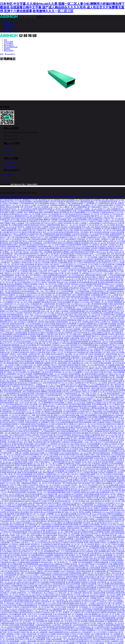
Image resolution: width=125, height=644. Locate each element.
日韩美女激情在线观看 (10, 390)
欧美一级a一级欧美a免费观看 (58, 602)
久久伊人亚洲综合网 (76, 456)
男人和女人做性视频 (38, 309)
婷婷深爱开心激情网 (17, 566)
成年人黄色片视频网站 (50, 350)
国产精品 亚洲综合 (57, 347)
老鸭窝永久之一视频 (28, 415)
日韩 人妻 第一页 (92, 266)
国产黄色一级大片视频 (42, 354)
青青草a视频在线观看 (73, 297)
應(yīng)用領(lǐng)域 (11, 28)
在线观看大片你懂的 (117, 517)
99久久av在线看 (115, 489)
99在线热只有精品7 (88, 519)
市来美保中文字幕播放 (44, 641)
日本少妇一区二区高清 (83, 467)
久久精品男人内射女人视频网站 (89, 478)
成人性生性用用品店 (67, 248)
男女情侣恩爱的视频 (117, 275)
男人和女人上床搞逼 (19, 359)
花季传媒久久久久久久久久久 (92, 273)
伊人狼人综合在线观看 (96, 419)
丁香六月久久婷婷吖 (42, 440)
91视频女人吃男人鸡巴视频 (36, 376)
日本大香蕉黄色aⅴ (36, 275)
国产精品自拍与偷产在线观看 (82, 611)
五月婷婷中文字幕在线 (28, 433)
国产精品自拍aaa (46, 542)
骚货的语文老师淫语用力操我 (48, 259)
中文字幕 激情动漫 (104, 359)
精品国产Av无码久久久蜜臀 (30, 417)
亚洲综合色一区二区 (113, 465)
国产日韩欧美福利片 (7, 200)
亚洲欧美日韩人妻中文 (8, 202)
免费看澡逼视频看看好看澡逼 (48, 553)
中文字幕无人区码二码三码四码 (113, 352)
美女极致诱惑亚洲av (68, 254)
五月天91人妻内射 (40, 282)
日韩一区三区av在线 (114, 428)
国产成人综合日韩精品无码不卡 (11, 325)
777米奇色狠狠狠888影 (26, 203)
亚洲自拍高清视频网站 (63, 234)
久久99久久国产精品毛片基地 (42, 342)
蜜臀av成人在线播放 (22, 453)
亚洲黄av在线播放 (66, 526)
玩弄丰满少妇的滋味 (104, 261)
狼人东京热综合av (101, 246)
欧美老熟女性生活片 (7, 471)
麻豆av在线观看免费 (50, 275)
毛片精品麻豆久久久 (35, 383)
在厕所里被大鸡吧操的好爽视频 (19, 307)
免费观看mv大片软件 (76, 255)
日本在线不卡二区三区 (86, 225)
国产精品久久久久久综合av (81, 302)
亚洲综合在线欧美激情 (105, 205)
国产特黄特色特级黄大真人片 (110, 272)
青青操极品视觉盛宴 (49, 482)
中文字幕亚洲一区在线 (65, 596)
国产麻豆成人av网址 (42, 264)
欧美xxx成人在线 (88, 227)
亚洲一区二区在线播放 (75, 614)
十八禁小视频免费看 (7, 519)
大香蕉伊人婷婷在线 (50, 218)
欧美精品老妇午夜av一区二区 (65, 507)
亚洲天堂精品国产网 (16, 553)
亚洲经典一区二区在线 (102, 350)
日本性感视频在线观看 (104, 309)
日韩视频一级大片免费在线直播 (27, 212)
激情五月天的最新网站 (66, 243)
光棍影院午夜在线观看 (87, 474)
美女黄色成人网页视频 (110, 490)
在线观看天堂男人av (37, 331)
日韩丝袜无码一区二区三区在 (14, 304)
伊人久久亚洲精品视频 (110, 485)
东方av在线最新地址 (30, 255)
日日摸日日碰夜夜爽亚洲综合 (83, 526)
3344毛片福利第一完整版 (25, 354)
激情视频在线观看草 (75, 587)
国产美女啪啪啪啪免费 (86, 250)
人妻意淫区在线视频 (9, 229)
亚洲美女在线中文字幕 (29, 263)
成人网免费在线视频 (73, 582)
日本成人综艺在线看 (117, 232)
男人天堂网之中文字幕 (62, 284)
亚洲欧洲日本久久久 (81, 361)
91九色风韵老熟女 (49, 241)
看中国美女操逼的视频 (106, 282)
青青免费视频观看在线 (15, 315)
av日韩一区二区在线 (91, 363)
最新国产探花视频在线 (61, 212)
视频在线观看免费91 (82, 569)
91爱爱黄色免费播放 (83, 295)
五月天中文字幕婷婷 (66, 408)
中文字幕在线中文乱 (117, 259)
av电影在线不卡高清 (35, 241)
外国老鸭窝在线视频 (52, 236)
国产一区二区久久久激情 (111, 578)
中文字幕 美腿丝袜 (81, 279)
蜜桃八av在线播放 (18, 223)
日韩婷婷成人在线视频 (109, 508)
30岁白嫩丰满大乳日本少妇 (12, 232)
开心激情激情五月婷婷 (46, 605)
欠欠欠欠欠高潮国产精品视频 (87, 473)
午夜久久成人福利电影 (23, 401)
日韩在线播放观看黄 (22, 238)
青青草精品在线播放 (54, 512)
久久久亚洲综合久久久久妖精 (20, 239)
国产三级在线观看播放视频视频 (77, 342)
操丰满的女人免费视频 (26, 322)
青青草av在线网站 (99, 370)
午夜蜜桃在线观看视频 (77, 311)
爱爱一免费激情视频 (24, 483)
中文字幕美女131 (106, 214)
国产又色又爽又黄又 (53, 254)
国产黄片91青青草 (15, 438)
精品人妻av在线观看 (32, 318)
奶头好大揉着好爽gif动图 (63, 516)
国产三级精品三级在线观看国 (102, 483)
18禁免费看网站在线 (12, 394)
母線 (5, 178)
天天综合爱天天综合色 (68, 413)
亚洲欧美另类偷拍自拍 (21, 352)
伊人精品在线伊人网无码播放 (33, 325)
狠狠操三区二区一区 (84, 320)
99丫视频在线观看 (96, 412)
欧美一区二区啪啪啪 (113, 634)
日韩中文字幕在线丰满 (47, 435)
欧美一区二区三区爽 (45, 456)
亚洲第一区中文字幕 (106, 340)
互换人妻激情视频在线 (106, 415)
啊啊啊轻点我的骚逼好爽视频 (51, 392)
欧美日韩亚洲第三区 (117, 519)
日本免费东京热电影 (50, 243)
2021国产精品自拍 (69, 214)
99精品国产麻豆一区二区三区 (114, 218)
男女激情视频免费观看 (99, 334)
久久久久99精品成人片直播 (96, 212)
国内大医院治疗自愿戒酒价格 (12, 336)
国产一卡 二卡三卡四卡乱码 (82, 307)
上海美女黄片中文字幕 (106, 386)
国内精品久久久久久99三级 (72, 519)
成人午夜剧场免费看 (102, 250)
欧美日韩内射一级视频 (18, 499)
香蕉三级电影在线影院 (75, 203)
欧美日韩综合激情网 (39, 229)
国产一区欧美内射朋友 (47, 304)
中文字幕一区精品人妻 (55, 313)
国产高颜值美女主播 (113, 320)
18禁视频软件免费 (44, 338)
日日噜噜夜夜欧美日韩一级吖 (83, 350)
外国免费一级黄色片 (35, 460)
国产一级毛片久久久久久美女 (25, 618)
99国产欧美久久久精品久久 (72, 503)
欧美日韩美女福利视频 (80, 433)
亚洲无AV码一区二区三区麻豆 (17, 248)
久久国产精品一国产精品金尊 (61, 625)
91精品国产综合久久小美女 (39, 238)
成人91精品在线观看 (48, 324)
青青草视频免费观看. (29, 338)
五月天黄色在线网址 (71, 630)
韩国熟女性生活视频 (87, 492)
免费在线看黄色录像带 (34, 218)
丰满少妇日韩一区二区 (102, 458)
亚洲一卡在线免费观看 (77, 460)
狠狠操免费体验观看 (101, 510)
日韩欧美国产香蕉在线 (55, 282)
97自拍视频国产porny (115, 451)
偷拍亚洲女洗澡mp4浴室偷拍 (17, 266)
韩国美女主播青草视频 (92, 435)
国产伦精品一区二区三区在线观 (15, 372)
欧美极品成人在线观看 (24, 286)
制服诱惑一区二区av (33, 464)
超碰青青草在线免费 (17, 324)
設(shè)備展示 (9, 24)
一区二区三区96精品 (90, 257)
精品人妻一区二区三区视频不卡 (50, 343)
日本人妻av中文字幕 (105, 392)
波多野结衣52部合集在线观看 (72, 442)
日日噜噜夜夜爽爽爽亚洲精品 (35, 573)
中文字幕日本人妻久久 (85, 550)
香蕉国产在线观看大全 (102, 227)
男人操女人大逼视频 (79, 223)
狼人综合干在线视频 (73, 329)
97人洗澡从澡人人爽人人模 (106, 602)
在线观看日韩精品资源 (116, 365)
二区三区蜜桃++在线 (17, 542)
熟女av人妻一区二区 (48, 311)
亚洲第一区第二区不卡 (18, 535)
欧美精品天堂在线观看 (76, 575)
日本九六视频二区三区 (58, 329)
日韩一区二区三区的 (117, 440)
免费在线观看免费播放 (92, 377)
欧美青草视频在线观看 (85, 458)
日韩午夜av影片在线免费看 (9, 528)
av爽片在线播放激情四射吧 (31, 392)
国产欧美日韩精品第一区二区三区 (87, 214)
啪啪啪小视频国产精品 (81, 566)
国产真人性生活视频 (51, 455)
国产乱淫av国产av (113, 467)
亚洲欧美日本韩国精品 (95, 218)
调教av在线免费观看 (46, 212)
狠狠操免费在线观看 (45, 209)
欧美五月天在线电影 (100, 381)
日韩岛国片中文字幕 (103, 604)
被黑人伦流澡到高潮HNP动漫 (51, 390)
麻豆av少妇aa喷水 (46, 469)
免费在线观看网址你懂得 (75, 577)
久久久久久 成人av (39, 286)
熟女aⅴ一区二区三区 (32, 542)
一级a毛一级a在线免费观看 (55, 471)
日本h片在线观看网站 (63, 435)
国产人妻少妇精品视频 (39, 401)
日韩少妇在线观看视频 (16, 413)
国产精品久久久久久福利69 (79, 623)
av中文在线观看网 (49, 499)
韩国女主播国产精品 (102, 379)
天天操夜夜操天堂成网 (102, 532)
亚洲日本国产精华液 (76, 377)
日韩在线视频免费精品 (110, 412)
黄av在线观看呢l (92, 521)
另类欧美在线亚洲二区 (89, 327)
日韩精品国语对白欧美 (106, 203)
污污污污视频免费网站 (29, 246)
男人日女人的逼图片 (9, 476)
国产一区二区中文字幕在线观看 (78, 298)
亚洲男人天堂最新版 (114, 349)
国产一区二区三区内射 (49, 361)
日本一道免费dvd (113, 322)
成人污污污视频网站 (75, 372)
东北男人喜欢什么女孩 (89, 462)
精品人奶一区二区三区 (98, 243)
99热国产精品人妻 (34, 268)
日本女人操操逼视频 (32, 304)
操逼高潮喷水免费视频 (61, 252)
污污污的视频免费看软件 (64, 211)
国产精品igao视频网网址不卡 (112, 399)
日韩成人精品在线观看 (54, 639)
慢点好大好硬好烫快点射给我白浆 (112, 577)
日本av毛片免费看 (103, 584)
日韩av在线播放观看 (102, 492)
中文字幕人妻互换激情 (39, 200)
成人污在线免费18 (44, 263)
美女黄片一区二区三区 (104, 230)
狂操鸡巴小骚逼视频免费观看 (10, 246)
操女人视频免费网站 (80, 207)
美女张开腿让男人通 (84, 514)
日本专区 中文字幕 (103, 489)
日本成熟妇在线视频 (61, 496)
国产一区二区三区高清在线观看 (70, 395)
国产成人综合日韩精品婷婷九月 (23, 282)
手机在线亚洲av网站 (40, 442)
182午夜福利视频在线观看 (99, 507)
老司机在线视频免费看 (44, 316)
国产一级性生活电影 (78, 293)
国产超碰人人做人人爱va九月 (38, 505)
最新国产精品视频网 (75, 261)
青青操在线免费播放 (40, 598)
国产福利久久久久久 (110, 499)
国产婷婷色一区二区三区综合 (40, 607)
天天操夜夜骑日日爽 (53, 449)
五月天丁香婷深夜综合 (82, 408)
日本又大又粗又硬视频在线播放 (100, 430)
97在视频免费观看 (16, 586)
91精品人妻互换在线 (61, 255)
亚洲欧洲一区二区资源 (16, 295)
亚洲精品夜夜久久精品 (52, 431)
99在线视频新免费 (97, 295)
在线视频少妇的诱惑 (103, 211)
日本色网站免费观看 (70, 412)
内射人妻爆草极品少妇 (75, 363)
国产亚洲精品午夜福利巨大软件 (76, 428)
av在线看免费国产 (49, 410)
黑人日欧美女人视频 (53, 386)
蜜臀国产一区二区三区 (60, 316)
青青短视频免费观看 (108, 618)
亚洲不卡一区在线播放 (100, 516)
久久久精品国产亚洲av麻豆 (112, 268)
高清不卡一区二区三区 (59, 587)
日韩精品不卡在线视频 (18, 611)
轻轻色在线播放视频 (36, 220)
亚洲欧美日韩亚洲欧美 (24, 598)
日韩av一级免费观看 (45, 252)
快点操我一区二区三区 (53, 295)
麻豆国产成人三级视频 (18, 643)
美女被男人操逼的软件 (24, 313)
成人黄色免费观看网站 (82, 596)
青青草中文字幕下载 (56, 580)
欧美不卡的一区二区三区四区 (105, 225)
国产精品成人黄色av (104, 573)
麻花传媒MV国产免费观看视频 (40, 578)
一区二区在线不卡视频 (12, 365)
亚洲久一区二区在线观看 (107, 325)
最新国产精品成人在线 (84, 616)
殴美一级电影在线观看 (67, 569)
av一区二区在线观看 (69, 560)
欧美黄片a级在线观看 (89, 406)
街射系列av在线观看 (107, 478)
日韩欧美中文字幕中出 (49, 268)
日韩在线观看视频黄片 (40, 478)
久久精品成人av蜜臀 (75, 325)
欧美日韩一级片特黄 (17, 446)
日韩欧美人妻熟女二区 (108, 546)
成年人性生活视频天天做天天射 (25, 230)
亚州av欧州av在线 (113, 243)
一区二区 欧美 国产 (16, 252)
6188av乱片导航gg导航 (62, 595)
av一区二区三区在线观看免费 (106, 630)
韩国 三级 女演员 (22, 220)
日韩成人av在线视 (100, 322)
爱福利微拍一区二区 (98, 236)
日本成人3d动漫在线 (65, 350)
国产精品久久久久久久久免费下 (28, 575)
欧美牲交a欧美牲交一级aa (59, 354)
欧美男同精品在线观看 (8, 598)
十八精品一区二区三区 (62, 426)
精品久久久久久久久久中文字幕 (11, 343)
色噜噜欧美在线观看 (52, 526)
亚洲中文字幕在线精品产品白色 (40, 298)
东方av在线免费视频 (38, 386)
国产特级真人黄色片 (111, 356)
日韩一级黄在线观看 (35, 480)
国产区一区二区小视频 (78, 290)
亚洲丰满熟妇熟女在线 (33, 446)
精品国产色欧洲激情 (99, 465)
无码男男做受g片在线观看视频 (52, 525)
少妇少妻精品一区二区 (46, 404)
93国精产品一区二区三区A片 (23, 467)
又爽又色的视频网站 (91, 614)
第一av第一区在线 (109, 279)
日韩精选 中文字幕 (43, 230)
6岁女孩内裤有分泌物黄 (95, 625)
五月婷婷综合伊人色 (81, 368)
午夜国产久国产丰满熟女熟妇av (39, 462)
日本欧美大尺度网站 (96, 221)
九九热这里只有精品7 (116, 562)
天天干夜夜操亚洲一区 (8, 367)
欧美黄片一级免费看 (19, 245)
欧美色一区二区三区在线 (92, 315)
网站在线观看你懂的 (66, 553)
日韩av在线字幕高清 (35, 532)
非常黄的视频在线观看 (91, 494)
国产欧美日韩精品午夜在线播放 (18, 512)
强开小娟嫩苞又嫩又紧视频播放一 (83, 535)
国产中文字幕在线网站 (87, 331)
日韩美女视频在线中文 (77, 229)
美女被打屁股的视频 (47, 421)
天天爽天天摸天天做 (45, 340)
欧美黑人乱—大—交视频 (68, 562)
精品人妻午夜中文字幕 (8, 250)
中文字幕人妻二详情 (27, 440)
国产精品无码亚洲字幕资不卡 (37, 245)
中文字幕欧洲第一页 (103, 395)
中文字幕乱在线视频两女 (89, 415)
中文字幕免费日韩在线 (68, 281)
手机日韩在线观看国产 (86, 562)
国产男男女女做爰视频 (41, 329)
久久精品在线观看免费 (71, 551)
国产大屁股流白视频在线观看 (44, 322)
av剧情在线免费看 (42, 618)
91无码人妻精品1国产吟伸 (114, 596)
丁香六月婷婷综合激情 (33, 223)
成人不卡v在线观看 (66, 480)
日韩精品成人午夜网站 (94, 403)
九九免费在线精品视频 (73, 406)
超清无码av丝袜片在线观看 (71, 392)
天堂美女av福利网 (13, 368)
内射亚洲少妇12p (8, 216)
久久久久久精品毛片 (87, 259)
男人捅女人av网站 (33, 273)
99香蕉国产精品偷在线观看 (40, 250)
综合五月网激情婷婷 (65, 349)
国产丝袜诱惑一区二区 (79, 426)
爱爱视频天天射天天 (50, 365)
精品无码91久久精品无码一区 (40, 272)
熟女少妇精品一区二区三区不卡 (39, 347)
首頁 (5, 21)
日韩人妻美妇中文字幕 (40, 451)
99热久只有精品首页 (68, 571)
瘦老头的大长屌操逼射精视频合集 (23, 211)
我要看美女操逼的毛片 (106, 521)
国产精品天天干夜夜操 (60, 542)
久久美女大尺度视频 (79, 268)
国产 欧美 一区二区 (37, 403)
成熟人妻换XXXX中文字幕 (115, 200)
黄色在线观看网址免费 (67, 236)
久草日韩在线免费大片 (98, 291)
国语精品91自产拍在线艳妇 (76, 352)
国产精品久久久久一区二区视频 (30, 412)
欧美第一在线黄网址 (112, 641)
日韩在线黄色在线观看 (39, 239)
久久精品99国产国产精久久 (18, 241)
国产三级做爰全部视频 (97, 593)
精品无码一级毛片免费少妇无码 (95, 388)
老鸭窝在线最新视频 (91, 386)
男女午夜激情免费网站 (78, 212)
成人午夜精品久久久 (47, 377)
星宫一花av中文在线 (22, 403)
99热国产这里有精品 (64, 223)
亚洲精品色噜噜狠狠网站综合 (16, 293)
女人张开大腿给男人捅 (96, 480)
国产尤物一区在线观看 (23, 277)
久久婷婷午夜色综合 (61, 404)
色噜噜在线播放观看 (9, 298)
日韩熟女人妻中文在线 (111, 221)
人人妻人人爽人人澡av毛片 (106, 406)
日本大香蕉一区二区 (91, 255)
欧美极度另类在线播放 (82, 248)
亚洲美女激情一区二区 (55, 239)
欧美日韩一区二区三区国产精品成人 (83, 489)
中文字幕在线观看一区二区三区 (97, 446)
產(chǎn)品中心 (9, 26)
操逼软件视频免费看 (56, 632)
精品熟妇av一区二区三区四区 (82, 453)
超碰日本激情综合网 (7, 465)
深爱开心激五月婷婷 (53, 281)
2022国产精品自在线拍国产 (114, 447)
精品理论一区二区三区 (61, 456)
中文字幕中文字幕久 (35, 406)
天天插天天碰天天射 (42, 261)
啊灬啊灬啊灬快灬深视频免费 (37, 632)
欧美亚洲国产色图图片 (8, 212)
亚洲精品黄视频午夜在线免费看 (23, 444)
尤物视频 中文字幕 (27, 517)
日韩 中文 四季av (8, 379)
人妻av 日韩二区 (86, 394)
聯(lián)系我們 (9, 32)
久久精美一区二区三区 (46, 516)
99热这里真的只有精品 (77, 288)
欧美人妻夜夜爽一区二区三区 (74, 546)
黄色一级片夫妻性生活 (68, 397)
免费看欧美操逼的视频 (74, 523)
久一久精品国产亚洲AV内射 (97, 290)
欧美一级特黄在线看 (88, 275)
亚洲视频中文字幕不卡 (49, 422)
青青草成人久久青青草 (16, 422)
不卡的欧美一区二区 (74, 609)
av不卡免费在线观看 (89, 395)
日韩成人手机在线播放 (10, 203)
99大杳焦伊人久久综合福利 (61, 485)
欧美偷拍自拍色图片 (82, 254)
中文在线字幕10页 (43, 205)
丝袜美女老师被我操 (116, 342)
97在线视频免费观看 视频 (107, 528)
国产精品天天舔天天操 (110, 534)
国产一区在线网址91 (14, 263)
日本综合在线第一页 (74, 469)
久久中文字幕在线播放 (33, 324)
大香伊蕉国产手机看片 (85, 286)
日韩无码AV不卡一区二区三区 (91, 490)
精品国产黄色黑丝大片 (33, 544)
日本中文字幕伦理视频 (19, 320)
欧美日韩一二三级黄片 (88, 604)
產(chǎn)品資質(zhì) (11, 166)
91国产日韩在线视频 (58, 428)
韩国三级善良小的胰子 (87, 455)
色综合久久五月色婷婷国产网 (52, 214)
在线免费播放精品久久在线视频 (42, 555)
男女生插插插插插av (76, 496)
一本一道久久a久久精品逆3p (12, 455)
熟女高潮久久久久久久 (79, 356)
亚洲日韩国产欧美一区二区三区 (11, 255)
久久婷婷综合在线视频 (107, 560)
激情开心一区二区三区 (13, 205)
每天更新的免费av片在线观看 (66, 417)
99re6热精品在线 (33, 234)
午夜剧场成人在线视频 (52, 331)
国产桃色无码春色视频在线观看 (80, 404)
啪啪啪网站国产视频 (12, 584)
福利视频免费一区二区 (45, 255)
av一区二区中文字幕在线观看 (41, 277)
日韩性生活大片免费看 (89, 392)
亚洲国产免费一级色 (68, 295)
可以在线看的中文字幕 (104, 564)
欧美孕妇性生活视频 (33, 539)
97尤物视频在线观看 (78, 336)
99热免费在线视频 (15, 501)
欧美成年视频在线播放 (98, 569)
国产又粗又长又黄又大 (49, 223)
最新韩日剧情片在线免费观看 (66, 324)
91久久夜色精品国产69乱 (102, 505)
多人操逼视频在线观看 (69, 458)
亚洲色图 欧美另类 (15, 338)
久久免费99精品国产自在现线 (108, 255)
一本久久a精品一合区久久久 (113, 273)
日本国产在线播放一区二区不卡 (60, 419)
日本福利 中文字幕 (21, 494)
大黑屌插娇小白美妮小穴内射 (16, 634)
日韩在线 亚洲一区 (64, 535)
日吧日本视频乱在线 (95, 220)
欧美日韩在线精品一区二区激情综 (98, 306)
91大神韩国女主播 (91, 575)
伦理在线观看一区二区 (34, 492)
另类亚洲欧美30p (106, 377)
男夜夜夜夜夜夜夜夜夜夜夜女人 (24, 385)
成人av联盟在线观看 (67, 300)
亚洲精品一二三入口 (43, 385)
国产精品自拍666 (34, 333)
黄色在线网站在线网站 (41, 202)
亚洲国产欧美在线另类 (31, 397)
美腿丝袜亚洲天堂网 (95, 279)
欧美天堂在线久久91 (110, 223)
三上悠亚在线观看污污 (95, 223)
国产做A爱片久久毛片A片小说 (108, 523)
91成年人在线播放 (77, 421)
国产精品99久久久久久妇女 (24, 437)
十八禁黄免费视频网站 (25, 381)
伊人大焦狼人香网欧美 (96, 333)
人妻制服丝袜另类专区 (101, 431)
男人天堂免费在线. (36, 243)
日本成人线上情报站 (49, 266)
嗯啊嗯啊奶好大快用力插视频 (54, 403)
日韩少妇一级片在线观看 (14, 259)
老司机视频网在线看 (63, 358)
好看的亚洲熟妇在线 (103, 297)
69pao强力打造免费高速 (28, 345)
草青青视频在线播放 (46, 273)
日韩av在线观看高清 (113, 209)
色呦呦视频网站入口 (87, 379)
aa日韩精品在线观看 (75, 227)
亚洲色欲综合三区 (23, 281)
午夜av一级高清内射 (9, 546)
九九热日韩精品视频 (87, 246)
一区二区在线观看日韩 (102, 202)
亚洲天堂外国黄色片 (54, 503)
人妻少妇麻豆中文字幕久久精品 (37, 419)
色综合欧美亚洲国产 (101, 343)
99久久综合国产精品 (33, 534)
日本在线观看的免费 (79, 218)
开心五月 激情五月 (94, 264)
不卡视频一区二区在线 (58, 272)
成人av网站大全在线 (21, 582)
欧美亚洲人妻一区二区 (36, 320)
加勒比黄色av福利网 (92, 318)
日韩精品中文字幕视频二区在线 (44, 306)
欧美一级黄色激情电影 (72, 205)
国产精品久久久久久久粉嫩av (27, 456)
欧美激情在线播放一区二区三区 (66, 322)
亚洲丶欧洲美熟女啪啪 (86, 322)
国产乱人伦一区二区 (102, 216)
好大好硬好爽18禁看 (45, 614)
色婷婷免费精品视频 (44, 246)
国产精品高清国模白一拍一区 (51, 510)
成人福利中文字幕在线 (109, 444)
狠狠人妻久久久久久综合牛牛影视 (50, 604)
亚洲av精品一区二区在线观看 (31, 350)
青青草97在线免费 (21, 460)
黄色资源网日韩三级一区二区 (53, 532)
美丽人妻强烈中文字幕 (91, 272)
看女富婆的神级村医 (33, 560)
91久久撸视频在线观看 (80, 419)
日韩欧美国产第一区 (11, 577)
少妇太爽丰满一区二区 (112, 419)
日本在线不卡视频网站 (70, 390)
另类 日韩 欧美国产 (27, 207)
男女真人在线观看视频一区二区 (108, 555)
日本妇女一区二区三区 (46, 284)
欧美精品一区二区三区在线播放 (68, 541)
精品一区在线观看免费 (15, 537)
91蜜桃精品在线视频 (57, 205)
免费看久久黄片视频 (80, 480)
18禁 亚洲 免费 (62, 315)
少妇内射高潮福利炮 (58, 584)
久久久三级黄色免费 (7, 272)
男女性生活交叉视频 (103, 424)
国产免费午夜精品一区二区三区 (54, 406)
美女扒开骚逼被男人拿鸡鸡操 (30, 361)
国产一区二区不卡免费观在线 (109, 589)
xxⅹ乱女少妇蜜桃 (58, 246)
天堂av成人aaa (105, 336)
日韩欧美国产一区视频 (82, 209)
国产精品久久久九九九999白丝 (76, 264)
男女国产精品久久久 (93, 336)
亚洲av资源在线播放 (27, 264)
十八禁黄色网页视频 (51, 395)
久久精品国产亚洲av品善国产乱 (57, 229)
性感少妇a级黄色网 (108, 264)
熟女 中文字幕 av (29, 537)
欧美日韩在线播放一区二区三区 (100, 361)
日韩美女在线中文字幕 (92, 577)
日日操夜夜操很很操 (65, 433)
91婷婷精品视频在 (21, 333)
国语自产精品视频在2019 (49, 333)
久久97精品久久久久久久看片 (81, 304)
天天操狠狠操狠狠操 (22, 379)
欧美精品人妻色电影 (32, 435)
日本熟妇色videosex (58, 345)
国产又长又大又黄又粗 (87, 471)
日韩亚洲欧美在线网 (20, 462)
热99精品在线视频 (57, 338)
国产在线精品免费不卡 (27, 528)
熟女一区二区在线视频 (88, 347)
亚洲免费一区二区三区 (94, 268)
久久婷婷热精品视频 (25, 270)
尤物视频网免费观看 (14, 408)
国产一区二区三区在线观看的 (43, 623)
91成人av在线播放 (70, 282)
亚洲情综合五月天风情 (36, 279)
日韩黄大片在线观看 (73, 492)
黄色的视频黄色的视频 (99, 304)
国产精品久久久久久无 (80, 221)
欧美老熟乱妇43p (6, 234)
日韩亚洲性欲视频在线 (39, 521)
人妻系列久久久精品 (53, 467)
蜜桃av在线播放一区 (38, 307)
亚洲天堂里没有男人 (57, 394)
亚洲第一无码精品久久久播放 (105, 239)
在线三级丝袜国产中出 (87, 230)
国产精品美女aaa (19, 482)
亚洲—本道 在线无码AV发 (115, 254)
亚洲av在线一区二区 (65, 593)
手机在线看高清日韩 (7, 521)
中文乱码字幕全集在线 (62, 421)
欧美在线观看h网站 (55, 451)
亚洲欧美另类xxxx (26, 306)
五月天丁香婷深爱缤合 (43, 584)
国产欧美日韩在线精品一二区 (33, 431)
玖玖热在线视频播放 (94, 444)
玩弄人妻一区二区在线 (62, 336)
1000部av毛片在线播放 (55, 401)
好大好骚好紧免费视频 (78, 241)
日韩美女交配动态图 (76, 316)
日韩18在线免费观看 (12, 641)
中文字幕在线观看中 (83, 236)
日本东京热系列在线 (48, 293)
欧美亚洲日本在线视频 (36, 334)
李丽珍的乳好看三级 (91, 263)
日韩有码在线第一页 (100, 365)
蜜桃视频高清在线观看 (61, 340)
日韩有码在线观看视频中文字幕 (111, 460)
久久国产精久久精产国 (52, 334)
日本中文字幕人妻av (109, 403)
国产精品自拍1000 (21, 383)
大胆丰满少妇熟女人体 (18, 580)
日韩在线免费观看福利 (19, 410)
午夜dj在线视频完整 (106, 390)
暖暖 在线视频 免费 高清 (46, 336)
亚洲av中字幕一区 (60, 273)
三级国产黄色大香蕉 (105, 257)
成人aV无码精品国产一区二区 (78, 548)
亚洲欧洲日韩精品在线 (31, 225)
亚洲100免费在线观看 (50, 383)
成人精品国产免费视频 (109, 229)
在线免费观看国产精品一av (19, 370)
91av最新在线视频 (67, 376)
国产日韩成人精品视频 (93, 354)
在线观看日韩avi (92, 238)
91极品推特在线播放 (87, 202)
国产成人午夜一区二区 (106, 614)
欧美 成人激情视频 (54, 200)
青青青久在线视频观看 (8, 374)
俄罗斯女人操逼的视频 (59, 263)
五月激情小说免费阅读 (87, 630)
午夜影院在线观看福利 (111, 609)
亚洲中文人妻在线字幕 (30, 485)
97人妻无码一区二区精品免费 (63, 209)
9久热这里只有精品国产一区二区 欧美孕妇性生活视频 (91, 234)
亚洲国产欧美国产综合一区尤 (30, 368)
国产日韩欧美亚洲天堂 (75, 447)
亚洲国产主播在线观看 (71, 338)
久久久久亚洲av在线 (99, 514)
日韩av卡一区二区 (109, 207)
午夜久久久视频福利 (19, 234)
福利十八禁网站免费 (115, 381)
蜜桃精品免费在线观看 (71, 525)
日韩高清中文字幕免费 (15, 288)
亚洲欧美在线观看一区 (106, 363)
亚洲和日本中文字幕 (23, 250)
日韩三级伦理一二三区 (57, 264)
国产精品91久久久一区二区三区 (32, 551)
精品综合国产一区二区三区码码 (69, 275)
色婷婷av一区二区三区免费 (24, 508)
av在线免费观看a (46, 575)
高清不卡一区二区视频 (75, 388)
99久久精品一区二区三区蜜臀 (30, 214)
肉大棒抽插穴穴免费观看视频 (52, 412)
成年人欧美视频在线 (37, 216)
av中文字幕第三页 (82, 530)
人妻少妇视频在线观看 (16, 469)
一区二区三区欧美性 (61, 374)
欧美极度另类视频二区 (69, 510)
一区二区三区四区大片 (98, 209)
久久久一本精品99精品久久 (97, 349)
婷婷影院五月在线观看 (46, 438)
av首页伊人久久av (31, 516)
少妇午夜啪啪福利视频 (10, 363)
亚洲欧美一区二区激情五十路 (92, 245)
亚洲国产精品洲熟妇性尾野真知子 (86, 589)
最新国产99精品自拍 (109, 311)
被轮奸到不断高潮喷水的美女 (32, 232)
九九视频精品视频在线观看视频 (27, 562)
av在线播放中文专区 (103, 519)
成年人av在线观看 (56, 230)
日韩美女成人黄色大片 (114, 550)
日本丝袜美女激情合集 (101, 232)
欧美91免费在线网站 (110, 433)
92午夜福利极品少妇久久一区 (76, 440)
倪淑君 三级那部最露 (109, 367)
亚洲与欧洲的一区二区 (60, 372)
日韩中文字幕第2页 (87, 338)
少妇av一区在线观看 (24, 229)
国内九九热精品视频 (100, 324)
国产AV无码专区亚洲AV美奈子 (21, 478)
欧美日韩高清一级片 (33, 399)
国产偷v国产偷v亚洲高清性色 (50, 359)
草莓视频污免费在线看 (86, 437)
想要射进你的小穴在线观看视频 (98, 440)
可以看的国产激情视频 (30, 426)
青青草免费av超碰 (34, 465)
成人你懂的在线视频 (83, 200)
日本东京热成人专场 (105, 327)
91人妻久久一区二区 (110, 220)
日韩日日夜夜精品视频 (69, 343)
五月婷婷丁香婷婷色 (41, 437)
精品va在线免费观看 (92, 546)
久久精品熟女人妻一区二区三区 (107, 541)
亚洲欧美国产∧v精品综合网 (80, 358)
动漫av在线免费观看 (102, 469)
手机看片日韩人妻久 (22, 275)
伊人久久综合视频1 (64, 268)
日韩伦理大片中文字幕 (108, 525)
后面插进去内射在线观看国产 (79, 270)
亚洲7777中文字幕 (71, 478)
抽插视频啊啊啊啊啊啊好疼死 (25, 297)
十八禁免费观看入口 (91, 203)
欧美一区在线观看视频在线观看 (84, 211)
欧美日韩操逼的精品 (20, 279)
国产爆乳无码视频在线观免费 (16, 464)
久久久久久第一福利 (63, 241)
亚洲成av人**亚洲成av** (58, 203)
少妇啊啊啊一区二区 (30, 259)
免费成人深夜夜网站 (26, 329)
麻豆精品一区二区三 (44, 523)
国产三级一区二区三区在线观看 (39, 428)
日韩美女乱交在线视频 (113, 598)
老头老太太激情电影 (65, 333)
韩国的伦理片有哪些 (28, 447)
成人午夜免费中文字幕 (89, 359)
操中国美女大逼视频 (30, 209)
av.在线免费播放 (79, 539)
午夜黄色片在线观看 (76, 542)
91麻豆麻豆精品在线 (26, 612)
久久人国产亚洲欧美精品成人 (54, 216)
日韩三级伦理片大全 (40, 313)
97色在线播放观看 (10, 575)
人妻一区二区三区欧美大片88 (69, 259)
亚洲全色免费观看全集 (68, 320)
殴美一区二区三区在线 (51, 232)
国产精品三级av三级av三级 (50, 550)
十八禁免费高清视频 (45, 498)
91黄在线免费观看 (58, 277)
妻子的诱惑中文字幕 (63, 304)
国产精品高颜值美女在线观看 (47, 433)
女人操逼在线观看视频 (112, 300)
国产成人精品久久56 (60, 388)
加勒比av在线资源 (41, 602)
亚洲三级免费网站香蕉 (68, 550)
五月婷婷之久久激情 (65, 566)
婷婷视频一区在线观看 (8, 442)
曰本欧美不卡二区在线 (36, 248)
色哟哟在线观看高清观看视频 (47, 566)
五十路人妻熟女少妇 (58, 523)
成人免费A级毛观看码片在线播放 (93, 374)
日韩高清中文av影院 (80, 620)
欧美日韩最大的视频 (11, 612)
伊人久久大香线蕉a (50, 315)
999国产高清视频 (8, 460)
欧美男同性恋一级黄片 (37, 254)
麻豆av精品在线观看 (57, 327)
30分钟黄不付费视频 (98, 248)
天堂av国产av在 (71, 385)
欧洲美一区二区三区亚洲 (69, 449)
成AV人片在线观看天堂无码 (18, 236)
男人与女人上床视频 (111, 295)
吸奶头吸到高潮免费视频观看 (54, 490)
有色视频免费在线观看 (31, 377)
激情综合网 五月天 (72, 202)
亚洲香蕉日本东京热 (32, 358)
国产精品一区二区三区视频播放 (67, 410)
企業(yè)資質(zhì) (10, 163)
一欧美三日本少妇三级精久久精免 (28, 510)
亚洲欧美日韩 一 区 (23, 593)
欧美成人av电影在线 (44, 568)
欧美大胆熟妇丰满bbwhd (38, 512)
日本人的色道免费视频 (62, 290)
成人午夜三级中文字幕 (8, 555)
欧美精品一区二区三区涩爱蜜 (66, 465)
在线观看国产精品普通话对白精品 (14, 218)
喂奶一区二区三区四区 (77, 354)
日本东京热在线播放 (64, 302)
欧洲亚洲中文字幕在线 (88, 582)
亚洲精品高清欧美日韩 (49, 368)
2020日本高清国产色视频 (112, 591)
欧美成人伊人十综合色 (49, 221)
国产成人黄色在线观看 (61, 288)
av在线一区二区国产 (61, 270)
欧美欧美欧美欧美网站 (49, 534)
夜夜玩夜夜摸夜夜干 (114, 394)
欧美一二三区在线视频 (98, 254)
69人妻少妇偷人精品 (25, 503)
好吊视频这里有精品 (117, 211)
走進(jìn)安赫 (8, 23)
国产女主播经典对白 (71, 580)
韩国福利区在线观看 (101, 376)
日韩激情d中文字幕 (76, 340)
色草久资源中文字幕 (22, 639)
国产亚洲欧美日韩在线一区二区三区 (31, 589)
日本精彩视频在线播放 (90, 345)
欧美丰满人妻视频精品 (23, 200)
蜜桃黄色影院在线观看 (110, 288)
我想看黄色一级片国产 (15, 604)
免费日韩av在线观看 (68, 467)
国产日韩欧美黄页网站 (94, 352)
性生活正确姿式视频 (87, 216)
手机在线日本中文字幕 (43, 587)
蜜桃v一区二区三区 (10, 609)
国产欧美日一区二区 (16, 209)
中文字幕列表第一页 (115, 413)
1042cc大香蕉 (99, 338)
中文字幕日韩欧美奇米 (86, 410)
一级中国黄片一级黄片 (89, 329)
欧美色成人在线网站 (71, 250)
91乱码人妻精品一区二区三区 (51, 560)
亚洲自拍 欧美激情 (63, 634)
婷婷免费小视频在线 (92, 293)
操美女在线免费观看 (73, 584)
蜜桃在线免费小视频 (72, 415)
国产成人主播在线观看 (59, 363)
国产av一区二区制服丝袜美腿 (56, 447)
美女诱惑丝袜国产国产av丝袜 (19, 327)
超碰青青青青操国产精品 (58, 261)
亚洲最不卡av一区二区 (94, 399)
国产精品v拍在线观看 (94, 241)
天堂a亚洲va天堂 (52, 307)
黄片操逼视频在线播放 (86, 343)
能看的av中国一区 (6, 352)
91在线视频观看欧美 (106, 539)
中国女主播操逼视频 (65, 221)
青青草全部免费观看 (104, 586)
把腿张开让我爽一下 (102, 275)
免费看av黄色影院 (59, 297)
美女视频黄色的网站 (108, 315)
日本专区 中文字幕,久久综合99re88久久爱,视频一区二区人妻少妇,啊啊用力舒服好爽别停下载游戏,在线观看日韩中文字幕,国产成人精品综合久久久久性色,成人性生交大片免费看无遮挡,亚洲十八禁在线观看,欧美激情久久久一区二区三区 (62, 7)
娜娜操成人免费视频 (51, 220)
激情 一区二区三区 (10, 456)
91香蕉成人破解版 (49, 460)
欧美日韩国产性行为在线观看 (89, 313)
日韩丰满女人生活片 (78, 284)
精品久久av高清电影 (65, 218)
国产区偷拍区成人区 (33, 221)
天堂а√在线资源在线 (60, 614)
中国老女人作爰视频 (114, 307)
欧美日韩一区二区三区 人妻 (91, 367)
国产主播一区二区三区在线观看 (102, 358)
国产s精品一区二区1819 (115, 426)
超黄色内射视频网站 (68, 200)
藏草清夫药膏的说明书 (12, 214)
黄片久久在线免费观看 (37, 639)
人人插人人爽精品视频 (54, 286)
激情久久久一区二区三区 (69, 225)
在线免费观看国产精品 (88, 537)
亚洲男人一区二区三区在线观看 (73, 318)
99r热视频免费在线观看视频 (10, 345)
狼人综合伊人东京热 (57, 379)
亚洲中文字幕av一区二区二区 (56, 352)
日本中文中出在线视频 (113, 298)
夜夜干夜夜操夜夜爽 (100, 451)
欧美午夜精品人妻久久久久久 (96, 252)
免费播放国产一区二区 (13, 426)
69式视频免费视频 (42, 487)
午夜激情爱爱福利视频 (112, 625)
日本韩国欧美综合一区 (86, 627)
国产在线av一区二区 (29, 316)
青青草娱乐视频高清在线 (101, 453)
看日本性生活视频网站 (52, 571)
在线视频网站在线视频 (57, 238)
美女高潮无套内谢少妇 (78, 499)
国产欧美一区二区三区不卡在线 (88, 281)
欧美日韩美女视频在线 (44, 297)
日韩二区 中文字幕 (59, 342)
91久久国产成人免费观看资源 (106, 471)
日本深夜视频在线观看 (52, 413)
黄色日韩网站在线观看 (85, 532)
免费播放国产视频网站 (108, 293)
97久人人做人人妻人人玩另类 (108, 316)
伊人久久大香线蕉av (22, 272)
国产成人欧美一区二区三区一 (112, 605)
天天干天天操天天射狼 (60, 257)
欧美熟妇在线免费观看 (73, 277)
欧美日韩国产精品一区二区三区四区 (21, 548)
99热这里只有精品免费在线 (71, 367)
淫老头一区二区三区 (11, 595)
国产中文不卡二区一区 (103, 437)
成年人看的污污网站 (61, 377)
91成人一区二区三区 (117, 492)
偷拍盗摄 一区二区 (117, 350)
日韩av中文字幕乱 (90, 602)
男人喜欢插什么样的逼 (88, 541)
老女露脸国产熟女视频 (116, 324)
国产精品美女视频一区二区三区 (68, 544)
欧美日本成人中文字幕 (65, 368)
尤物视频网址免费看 (63, 266)
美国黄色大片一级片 (45, 288)
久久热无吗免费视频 (66, 291)
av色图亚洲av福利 (57, 250)
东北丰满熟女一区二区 (89, 205)
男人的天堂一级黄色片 (92, 508)
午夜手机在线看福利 (27, 291)
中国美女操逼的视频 (115, 304)
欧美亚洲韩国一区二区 (42, 620)
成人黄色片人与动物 (29, 205)
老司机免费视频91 (75, 374)
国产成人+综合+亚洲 (30, 252)
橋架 (5, 181)
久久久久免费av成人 (42, 517)
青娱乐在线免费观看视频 (17, 419)
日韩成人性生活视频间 (108, 456)
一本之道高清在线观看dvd (70, 331)
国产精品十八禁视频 (41, 227)
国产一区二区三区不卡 (91, 595)
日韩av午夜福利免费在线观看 (19, 243)
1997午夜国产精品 (12, 311)
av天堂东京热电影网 (71, 313)
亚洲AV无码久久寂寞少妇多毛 (43, 270)
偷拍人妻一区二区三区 (97, 298)
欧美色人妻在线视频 (104, 487)
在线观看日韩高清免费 (93, 284)
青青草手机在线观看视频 (82, 422)
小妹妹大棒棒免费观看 (21, 254)
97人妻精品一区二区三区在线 (75, 403)
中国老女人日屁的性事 (37, 352)
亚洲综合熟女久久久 (86, 639)
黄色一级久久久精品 (92, 460)
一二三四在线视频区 (9, 451)
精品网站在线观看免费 (112, 338)
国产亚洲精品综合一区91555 (98, 342)
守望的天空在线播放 (30, 284)
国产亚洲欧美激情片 (54, 442)
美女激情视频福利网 (72, 216)
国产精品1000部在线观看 (22, 342)
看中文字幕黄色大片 (7, 277)
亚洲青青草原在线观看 (96, 621)
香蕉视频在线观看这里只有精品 (58, 521)
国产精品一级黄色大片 (57, 577)
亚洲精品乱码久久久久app (101, 512)
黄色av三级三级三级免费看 (97, 428)
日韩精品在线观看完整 (95, 499)
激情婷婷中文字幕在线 (29, 349)
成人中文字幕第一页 (22, 519)
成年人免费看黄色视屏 (47, 234)
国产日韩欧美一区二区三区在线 (102, 302)
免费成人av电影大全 (110, 241)
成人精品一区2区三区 (114, 252)
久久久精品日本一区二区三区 (47, 541)
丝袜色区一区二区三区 (107, 595)
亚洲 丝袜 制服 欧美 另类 (22, 309)
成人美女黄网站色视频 (18, 221)
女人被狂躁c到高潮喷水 (24, 202)
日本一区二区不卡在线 (24, 302)
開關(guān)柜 (8, 174)
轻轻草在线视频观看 (20, 334)
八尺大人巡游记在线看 (37, 281)
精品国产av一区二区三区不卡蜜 (37, 611)
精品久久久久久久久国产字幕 (87, 397)
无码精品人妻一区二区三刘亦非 (44, 381)
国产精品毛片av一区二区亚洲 (97, 383)
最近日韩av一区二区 (69, 286)
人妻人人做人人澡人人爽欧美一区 (61, 207)
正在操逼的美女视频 (27, 394)
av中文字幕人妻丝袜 (19, 273)
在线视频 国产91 (23, 298)
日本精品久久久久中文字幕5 (35, 295)
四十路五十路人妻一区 (58, 440)
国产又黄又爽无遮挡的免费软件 (29, 550)
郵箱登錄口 (40, 17)
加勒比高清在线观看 (12, 207)
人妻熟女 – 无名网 (56, 537)
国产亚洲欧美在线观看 (68, 514)
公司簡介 (7, 148)
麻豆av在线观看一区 (74, 273)
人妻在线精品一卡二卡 (85, 385)
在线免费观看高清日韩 (19, 347)
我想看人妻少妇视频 (17, 358)
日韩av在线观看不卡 (71, 239)
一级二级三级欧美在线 (12, 291)
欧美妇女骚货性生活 (16, 340)
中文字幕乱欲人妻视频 (16, 544)
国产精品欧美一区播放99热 (24, 227)
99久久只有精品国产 (7, 333)
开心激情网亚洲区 (111, 621)
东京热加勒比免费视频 (61, 498)
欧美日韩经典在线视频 (106, 462)
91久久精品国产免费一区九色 (53, 494)
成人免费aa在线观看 (82, 300)
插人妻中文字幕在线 (11, 550)
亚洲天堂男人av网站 (110, 368)
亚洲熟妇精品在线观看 (16, 526)
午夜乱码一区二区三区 (66, 279)
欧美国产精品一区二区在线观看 (94, 557)
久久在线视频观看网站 (116, 516)
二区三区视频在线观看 (82, 291)
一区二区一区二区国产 (75, 272)
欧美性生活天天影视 (16, 431)
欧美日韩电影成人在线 (64, 482)
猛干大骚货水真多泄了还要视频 (72, 386)
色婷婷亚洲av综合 (62, 460)
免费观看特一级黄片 (19, 560)
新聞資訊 (7, 30)
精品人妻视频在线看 (20, 395)
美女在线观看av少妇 (98, 200)
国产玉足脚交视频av (30, 288)
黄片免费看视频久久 (78, 266)
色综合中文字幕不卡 (7, 578)
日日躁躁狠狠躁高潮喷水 (25, 630)
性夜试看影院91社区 (97, 553)
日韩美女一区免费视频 (93, 229)
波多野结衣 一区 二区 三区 (21, 386)
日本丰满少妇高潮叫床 (58, 202)
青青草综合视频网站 (81, 401)
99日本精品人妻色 (87, 232)
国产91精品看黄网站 (42, 203)
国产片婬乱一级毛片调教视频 (108, 238)
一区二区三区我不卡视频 (56, 245)
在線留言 (7, 151)
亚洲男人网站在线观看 (92, 542)
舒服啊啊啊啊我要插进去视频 (43, 374)
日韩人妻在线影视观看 (8, 286)
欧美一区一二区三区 (48, 465)
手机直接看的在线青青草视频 (68, 365)
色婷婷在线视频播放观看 (69, 431)
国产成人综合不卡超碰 (36, 395)
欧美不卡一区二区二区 (54, 638)
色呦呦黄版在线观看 (89, 309)
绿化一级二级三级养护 (13, 523)
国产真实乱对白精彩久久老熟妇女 (93, 277)
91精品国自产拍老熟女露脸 (76, 568)
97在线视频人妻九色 (65, 220)
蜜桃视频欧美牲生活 (22, 216)
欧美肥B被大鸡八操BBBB (114, 248)
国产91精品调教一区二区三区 (71, 359)
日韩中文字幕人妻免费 (71, 230)
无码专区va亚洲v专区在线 (58, 227)
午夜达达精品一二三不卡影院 (104, 286)
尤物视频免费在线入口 (36, 458)
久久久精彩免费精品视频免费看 (29, 311)
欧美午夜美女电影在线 (72, 490)
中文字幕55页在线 (47, 595)
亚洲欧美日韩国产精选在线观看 (22, 620)
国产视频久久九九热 (75, 257)
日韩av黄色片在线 (18, 516)
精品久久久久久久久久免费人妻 (15, 376)
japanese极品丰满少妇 (46, 564)
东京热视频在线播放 (112, 236)
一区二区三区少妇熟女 (57, 600)
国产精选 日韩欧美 (51, 279)
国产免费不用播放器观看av (99, 270)
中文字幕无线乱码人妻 (78, 521)
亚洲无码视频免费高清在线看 (110, 281)
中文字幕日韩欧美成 (53, 300)
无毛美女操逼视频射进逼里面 (103, 611)
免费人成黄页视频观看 (46, 473)
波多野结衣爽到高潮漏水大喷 (33, 455)
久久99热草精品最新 (71, 437)
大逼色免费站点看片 (42, 394)
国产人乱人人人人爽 (116, 446)
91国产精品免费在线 (103, 455)
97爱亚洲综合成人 (37, 593)
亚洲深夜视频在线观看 (60, 575)
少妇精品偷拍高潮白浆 (77, 252)
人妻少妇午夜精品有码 (27, 629)
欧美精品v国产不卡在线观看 (48, 349)
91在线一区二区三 (83, 598)
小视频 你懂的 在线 (63, 399)
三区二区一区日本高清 (12, 264)
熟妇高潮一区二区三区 (86, 239)
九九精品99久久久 (6, 482)
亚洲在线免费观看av (15, 290)
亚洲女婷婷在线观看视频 (12, 392)
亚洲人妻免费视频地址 (31, 290)
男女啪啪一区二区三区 (104, 537)
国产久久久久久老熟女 (66, 383)
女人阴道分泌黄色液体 (99, 413)
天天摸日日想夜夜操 (56, 424)
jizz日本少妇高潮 (65, 453)
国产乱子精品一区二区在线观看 (34, 300)
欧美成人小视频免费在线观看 (50, 225)
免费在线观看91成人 (53, 376)
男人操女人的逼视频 (41, 207)
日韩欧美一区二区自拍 (36, 236)
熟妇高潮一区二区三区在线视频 (19, 530)
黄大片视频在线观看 (16, 225)
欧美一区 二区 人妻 (99, 394)
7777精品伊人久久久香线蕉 (45, 211)
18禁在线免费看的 (88, 503)
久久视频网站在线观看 (63, 464)
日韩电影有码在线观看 (37, 519)
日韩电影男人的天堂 (56, 444)
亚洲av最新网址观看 (52, 248)
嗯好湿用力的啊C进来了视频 (35, 526)
